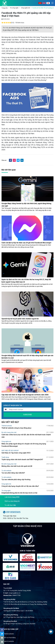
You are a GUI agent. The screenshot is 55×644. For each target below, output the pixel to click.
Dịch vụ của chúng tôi (12, 501)
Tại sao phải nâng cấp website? (13, 473)
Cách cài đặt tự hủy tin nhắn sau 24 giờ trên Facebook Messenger (26, 243)
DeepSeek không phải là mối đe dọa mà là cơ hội (19, 493)
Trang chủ (5, 8)
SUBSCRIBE (28, 415)
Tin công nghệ (14, 8)
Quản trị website (9, 636)
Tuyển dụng (5, 457)
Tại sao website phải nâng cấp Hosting (16, 480)
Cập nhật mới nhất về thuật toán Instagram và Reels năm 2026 (25, 395)
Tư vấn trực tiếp (10, 505)
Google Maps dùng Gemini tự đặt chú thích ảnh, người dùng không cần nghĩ (26, 205)
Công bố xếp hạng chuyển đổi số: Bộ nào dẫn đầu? (20, 486)
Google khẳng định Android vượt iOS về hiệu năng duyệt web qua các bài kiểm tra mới (27, 357)
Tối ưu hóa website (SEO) (12, 640)
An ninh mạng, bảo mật (9, 432)
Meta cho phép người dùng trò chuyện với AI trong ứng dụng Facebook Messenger (24, 445)
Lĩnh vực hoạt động (9, 632)
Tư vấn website (6, 471)
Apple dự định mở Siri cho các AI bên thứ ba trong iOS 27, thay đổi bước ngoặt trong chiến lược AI (26, 281)
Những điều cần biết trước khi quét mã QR (17, 466)
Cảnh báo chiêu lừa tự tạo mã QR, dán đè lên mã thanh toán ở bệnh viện (26, 436)
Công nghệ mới (25, 8)
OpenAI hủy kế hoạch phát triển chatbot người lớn (20, 319)
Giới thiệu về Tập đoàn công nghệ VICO (16, 453)
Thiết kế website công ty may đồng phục (16, 428)
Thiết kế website (7, 426)
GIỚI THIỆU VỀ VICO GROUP (10, 451)
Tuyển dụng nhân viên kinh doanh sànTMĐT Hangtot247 (22, 460)
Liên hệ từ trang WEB (12, 497)
